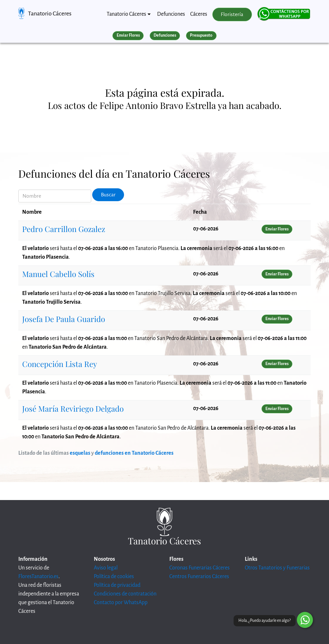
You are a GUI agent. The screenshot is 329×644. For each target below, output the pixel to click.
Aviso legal (106, 568)
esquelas (80, 453)
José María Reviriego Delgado (73, 408)
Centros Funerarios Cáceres (199, 577)
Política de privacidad (117, 585)
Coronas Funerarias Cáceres (200, 568)
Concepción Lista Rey (60, 364)
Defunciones (171, 14)
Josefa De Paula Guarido (64, 319)
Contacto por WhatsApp (121, 603)
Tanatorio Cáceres (50, 13)
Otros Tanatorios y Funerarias (277, 568)
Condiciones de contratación (125, 594)
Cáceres (199, 14)
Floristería (232, 14)
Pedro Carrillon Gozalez (64, 229)
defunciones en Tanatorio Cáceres (134, 453)
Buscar (108, 195)
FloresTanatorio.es (38, 577)
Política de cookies (114, 577)
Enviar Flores (128, 35)
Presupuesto (201, 35)
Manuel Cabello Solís (58, 274)
